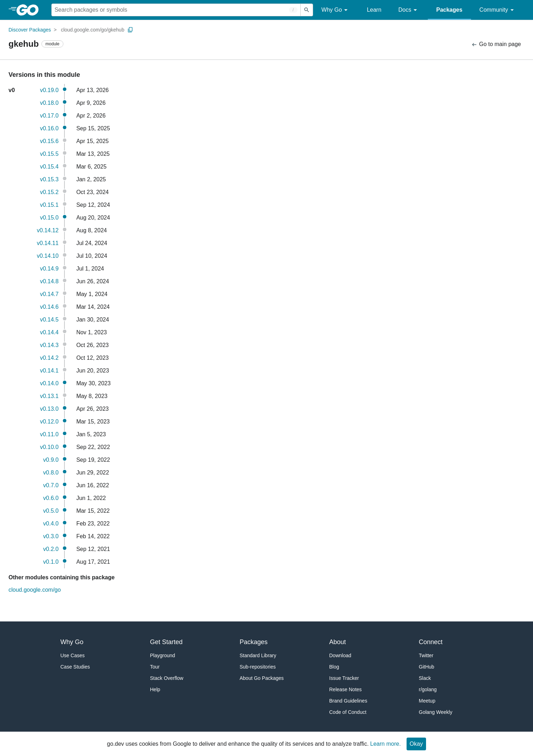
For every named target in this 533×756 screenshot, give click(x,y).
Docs (409, 10)
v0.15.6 (49, 141)
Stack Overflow (167, 678)
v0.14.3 (49, 345)
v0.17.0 (49, 116)
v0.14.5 (49, 320)
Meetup (427, 701)
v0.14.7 (49, 294)
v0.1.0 (51, 562)
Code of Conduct (348, 712)
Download (340, 655)
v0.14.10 (48, 256)
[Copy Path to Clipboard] (130, 30)
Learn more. (385, 744)
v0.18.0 (49, 103)
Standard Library (258, 655)
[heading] (30, 10)
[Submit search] (307, 10)
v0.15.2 (49, 192)
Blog (334, 667)
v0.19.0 (49, 90)
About (338, 642)
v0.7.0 (51, 485)
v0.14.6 (49, 307)
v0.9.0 (51, 460)
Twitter (426, 655)
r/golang (428, 689)
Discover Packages (30, 30)
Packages (449, 10)
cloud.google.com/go (35, 590)
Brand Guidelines (348, 701)
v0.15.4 (49, 167)
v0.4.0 (51, 524)
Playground (163, 655)
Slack (425, 678)
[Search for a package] (176, 10)
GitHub (427, 667)
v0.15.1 (49, 205)
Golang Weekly (436, 712)
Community (498, 10)
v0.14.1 (49, 371)
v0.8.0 (51, 473)
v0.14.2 (49, 358)
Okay (416, 744)
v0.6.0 (51, 498)
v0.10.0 (49, 447)
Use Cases (73, 655)
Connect (431, 642)
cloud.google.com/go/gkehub (93, 30)
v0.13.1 (49, 396)
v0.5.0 (51, 511)
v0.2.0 (51, 549)
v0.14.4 (49, 332)
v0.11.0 (49, 434)
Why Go (336, 10)
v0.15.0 (49, 218)
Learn (374, 10)
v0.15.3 (49, 179)
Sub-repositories (258, 667)
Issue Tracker (344, 678)
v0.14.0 (49, 383)
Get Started (166, 642)
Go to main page (496, 44)
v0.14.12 (48, 230)
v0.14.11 (48, 243)
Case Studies (75, 667)
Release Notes (346, 689)
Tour (155, 667)
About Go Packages (262, 678)
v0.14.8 (49, 281)
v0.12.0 (49, 422)
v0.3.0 (51, 536)
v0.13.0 (49, 409)
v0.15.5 (49, 154)
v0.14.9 (49, 269)
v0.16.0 (49, 128)
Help (155, 689)
